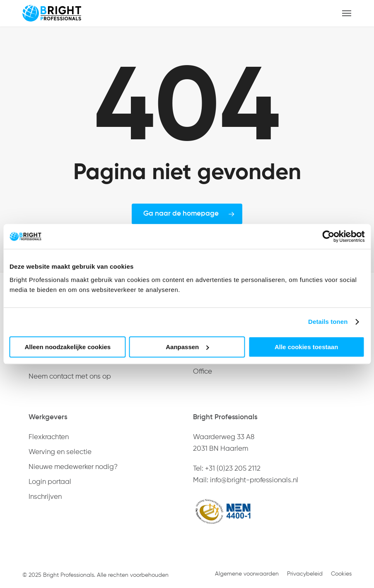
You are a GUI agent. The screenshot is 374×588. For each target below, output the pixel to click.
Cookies (341, 574)
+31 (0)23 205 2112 (233, 469)
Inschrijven (45, 497)
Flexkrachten (49, 437)
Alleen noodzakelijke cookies (68, 347)
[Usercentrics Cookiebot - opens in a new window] (328, 236)
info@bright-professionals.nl (254, 480)
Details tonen (328, 322)
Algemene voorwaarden (247, 574)
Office (203, 372)
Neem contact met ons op (70, 377)
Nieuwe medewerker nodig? (73, 467)
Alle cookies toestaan (306, 347)
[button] (347, 13)
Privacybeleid (305, 574)
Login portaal (50, 482)
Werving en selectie (60, 452)
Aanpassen (187, 347)
